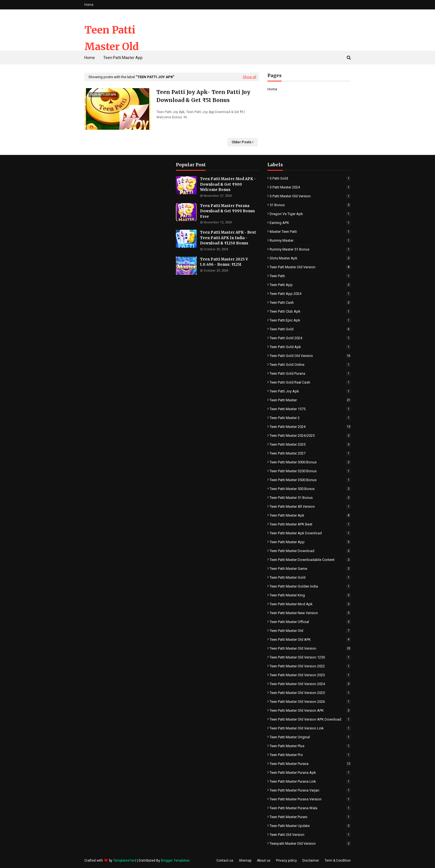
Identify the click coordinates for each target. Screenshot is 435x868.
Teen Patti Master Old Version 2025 (310, 693)
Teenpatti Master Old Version (310, 843)
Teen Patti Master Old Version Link (310, 728)
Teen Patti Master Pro (310, 755)
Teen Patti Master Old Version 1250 (310, 657)
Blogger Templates (175, 861)
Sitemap (245, 861)
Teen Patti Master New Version (310, 613)
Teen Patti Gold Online (310, 365)
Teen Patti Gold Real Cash (310, 382)
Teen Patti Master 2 (310, 418)
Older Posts (241, 142)
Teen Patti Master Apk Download (310, 533)
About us (264, 861)
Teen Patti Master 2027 (310, 453)
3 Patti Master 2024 (310, 187)
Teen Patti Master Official (310, 622)
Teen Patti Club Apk (310, 311)
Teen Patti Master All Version (310, 506)
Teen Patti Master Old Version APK (310, 710)
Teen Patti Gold (310, 329)
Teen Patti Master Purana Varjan (310, 790)
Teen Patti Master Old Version (112, 47)
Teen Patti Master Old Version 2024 (310, 684)
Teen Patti (310, 276)
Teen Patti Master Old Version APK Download (310, 719)
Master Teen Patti (310, 232)
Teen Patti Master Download (310, 551)
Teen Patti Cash (310, 302)
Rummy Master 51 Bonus (310, 249)
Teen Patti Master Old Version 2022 (310, 666)
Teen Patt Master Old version (310, 267)
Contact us (225, 861)
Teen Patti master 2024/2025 (310, 436)
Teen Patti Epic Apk (310, 320)
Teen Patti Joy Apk (310, 391)
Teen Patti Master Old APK (310, 639)
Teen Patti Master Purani (310, 817)
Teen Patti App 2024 (310, 294)
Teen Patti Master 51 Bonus (310, 498)
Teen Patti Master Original (310, 737)
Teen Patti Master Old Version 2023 (310, 675)
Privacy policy (286, 861)
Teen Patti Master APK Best (310, 524)
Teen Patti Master (310, 400)
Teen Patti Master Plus (310, 746)
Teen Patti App (310, 285)
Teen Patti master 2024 (310, 427)
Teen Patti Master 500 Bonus (310, 489)
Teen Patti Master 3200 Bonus (310, 471)
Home (89, 5)
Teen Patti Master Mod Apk (310, 604)
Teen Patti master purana (310, 764)
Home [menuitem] (90, 58)
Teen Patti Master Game (310, 569)
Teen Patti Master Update (310, 826)
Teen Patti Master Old (310, 631)
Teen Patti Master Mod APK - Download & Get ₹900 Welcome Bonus (228, 184)
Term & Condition (338, 861)
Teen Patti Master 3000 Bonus (310, 462)
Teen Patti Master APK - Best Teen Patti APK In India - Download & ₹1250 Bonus (228, 238)
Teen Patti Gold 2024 (310, 338)
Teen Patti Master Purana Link (310, 781)
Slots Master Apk (310, 258)
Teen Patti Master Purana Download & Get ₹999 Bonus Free (227, 211)
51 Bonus (310, 205)
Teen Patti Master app (310, 542)
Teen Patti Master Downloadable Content (310, 560)
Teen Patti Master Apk (310, 515)
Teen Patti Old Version (310, 835)
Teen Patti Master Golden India (310, 586)
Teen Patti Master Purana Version (310, 799)
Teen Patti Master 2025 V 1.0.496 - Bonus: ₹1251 (224, 262)
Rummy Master (310, 240)
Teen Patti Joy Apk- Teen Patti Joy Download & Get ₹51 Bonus (203, 96)
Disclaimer (311, 861)
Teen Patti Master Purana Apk (310, 773)
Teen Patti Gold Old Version (310, 356)
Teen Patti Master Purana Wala (310, 808)
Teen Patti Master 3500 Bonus (310, 480)
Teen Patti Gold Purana (310, 373)
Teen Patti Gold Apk (310, 347)
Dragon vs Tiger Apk (310, 214)
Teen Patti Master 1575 (310, 409)
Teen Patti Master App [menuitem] (123, 58)
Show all (250, 77)
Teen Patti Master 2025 (310, 444)
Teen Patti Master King (310, 595)
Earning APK (310, 223)
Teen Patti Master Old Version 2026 (310, 702)
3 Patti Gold (310, 178)
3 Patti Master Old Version (310, 196)
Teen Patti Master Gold (310, 577)
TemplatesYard (125, 861)
